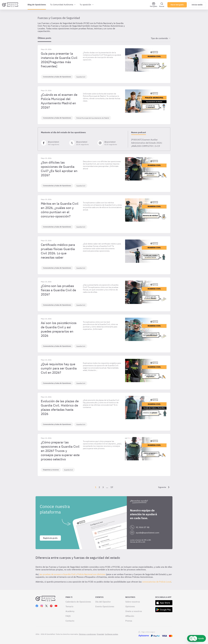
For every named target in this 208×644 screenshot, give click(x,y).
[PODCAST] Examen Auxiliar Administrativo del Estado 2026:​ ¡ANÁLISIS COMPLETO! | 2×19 (147, 143)
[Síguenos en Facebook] (54, 143)
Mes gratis (154, 5)
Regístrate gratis (50, 538)
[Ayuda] (196, 638)
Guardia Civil (81, 77)
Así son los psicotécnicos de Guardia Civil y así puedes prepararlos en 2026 (59, 329)
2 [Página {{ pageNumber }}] (99, 487)
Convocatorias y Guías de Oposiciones (57, 77)
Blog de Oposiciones (37, 5)
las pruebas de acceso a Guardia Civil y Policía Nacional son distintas (72, 574)
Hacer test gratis (177, 5)
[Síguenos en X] (82, 143)
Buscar (162, 5)
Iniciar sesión (197, 5)
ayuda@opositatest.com (148, 533)
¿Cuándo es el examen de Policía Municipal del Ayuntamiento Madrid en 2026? (59, 101)
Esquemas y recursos (51, 470)
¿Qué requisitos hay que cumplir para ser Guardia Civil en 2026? (59, 368)
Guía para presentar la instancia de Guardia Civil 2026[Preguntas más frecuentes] (59, 60)
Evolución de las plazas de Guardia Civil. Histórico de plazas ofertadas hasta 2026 (60, 407)
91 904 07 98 (143, 527)
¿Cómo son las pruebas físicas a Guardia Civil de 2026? (58, 290)
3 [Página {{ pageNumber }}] (103, 487)
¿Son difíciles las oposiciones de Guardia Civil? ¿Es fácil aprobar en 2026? (59, 169)
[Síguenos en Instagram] (111, 143)
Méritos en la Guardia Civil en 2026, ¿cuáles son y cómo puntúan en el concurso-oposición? (60, 210)
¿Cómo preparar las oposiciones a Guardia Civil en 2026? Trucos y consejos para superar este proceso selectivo (60, 451)
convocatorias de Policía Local (157, 582)
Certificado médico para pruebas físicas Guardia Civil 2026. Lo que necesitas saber (58, 251)
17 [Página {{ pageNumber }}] (112, 487)
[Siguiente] (164, 487)
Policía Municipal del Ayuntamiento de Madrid (93, 118)
